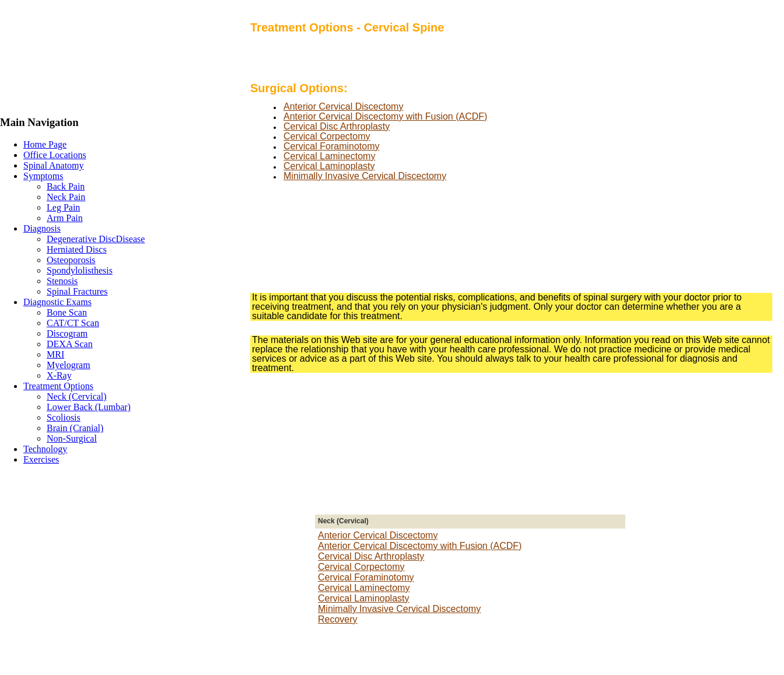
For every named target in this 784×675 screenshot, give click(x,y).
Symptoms (43, 176)
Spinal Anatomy (54, 165)
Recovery (338, 619)
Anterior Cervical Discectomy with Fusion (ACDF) (385, 116)
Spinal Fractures (77, 291)
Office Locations (55, 155)
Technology (45, 449)
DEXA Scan (70, 344)
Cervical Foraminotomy (331, 146)
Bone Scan (67, 312)
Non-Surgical (72, 438)
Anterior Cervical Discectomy (343, 106)
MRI (55, 354)
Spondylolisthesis (80, 270)
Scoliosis (64, 417)
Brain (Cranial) (75, 428)
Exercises (41, 459)
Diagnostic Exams (57, 302)
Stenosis (62, 281)
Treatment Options (58, 386)
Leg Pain (63, 207)
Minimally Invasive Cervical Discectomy (365, 176)
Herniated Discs (77, 249)
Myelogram (69, 365)
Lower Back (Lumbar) (89, 407)
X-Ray (59, 375)
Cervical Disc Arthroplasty (337, 126)
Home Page (45, 144)
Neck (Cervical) (77, 396)
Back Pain (66, 186)
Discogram (67, 333)
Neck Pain (66, 197)
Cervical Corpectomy (327, 136)
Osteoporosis (71, 260)
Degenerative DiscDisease (96, 239)
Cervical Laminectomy (329, 156)
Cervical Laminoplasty (329, 166)
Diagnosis (42, 228)
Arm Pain (65, 218)
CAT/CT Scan (73, 323)
